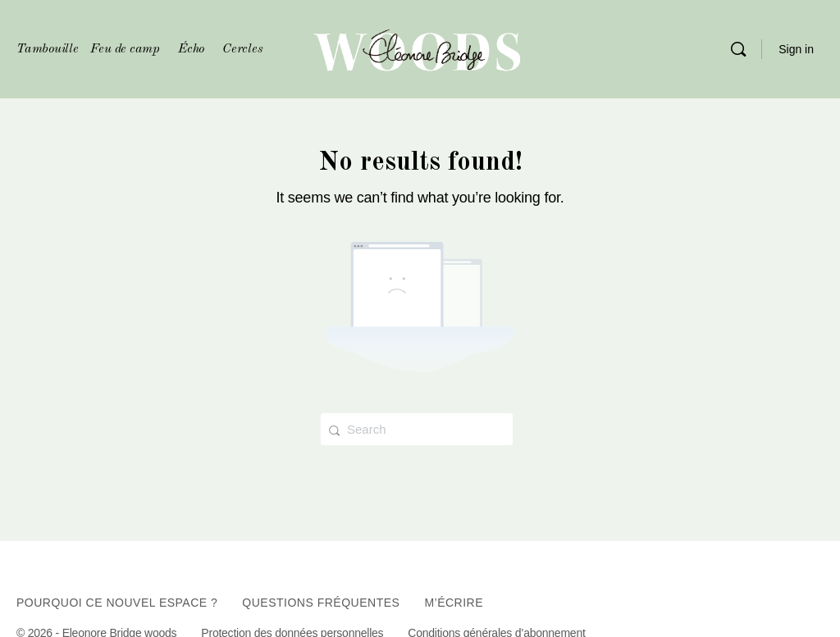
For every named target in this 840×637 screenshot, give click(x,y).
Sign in (796, 49)
